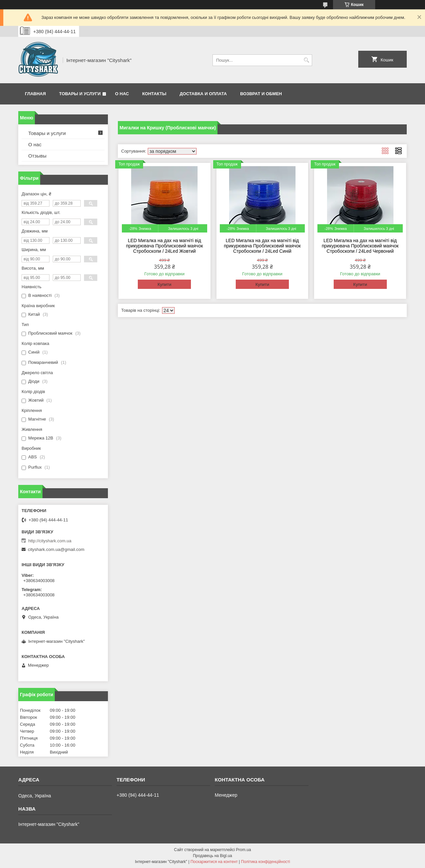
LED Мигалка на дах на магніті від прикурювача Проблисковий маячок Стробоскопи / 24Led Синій (262, 246)
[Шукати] (306, 60)
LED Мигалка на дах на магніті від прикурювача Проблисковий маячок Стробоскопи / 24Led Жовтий (164, 246)
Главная (35, 94)
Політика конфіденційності (266, 862)
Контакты (154, 94)
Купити (164, 284)
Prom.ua (244, 850)
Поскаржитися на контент (214, 862)
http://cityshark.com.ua (50, 541)
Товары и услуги (80, 94)
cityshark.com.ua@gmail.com (56, 549)
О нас (122, 94)
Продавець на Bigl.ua (212, 856)
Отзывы (37, 156)
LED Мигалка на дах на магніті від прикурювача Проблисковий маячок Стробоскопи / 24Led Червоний (360, 246)
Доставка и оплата (203, 94)
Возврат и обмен (261, 94)
